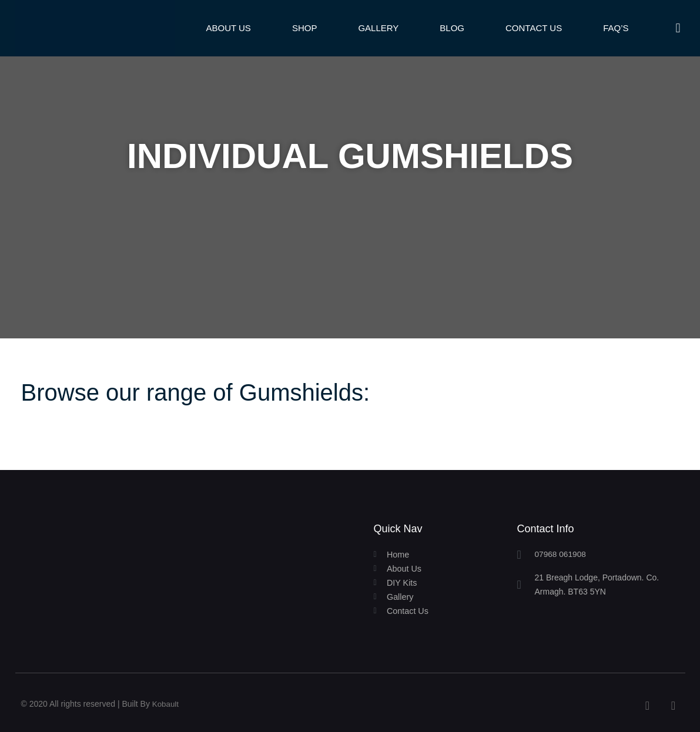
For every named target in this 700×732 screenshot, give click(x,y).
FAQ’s (616, 28)
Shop (305, 28)
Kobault (166, 704)
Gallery (378, 28)
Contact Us (534, 28)
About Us (228, 28)
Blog (452, 28)
